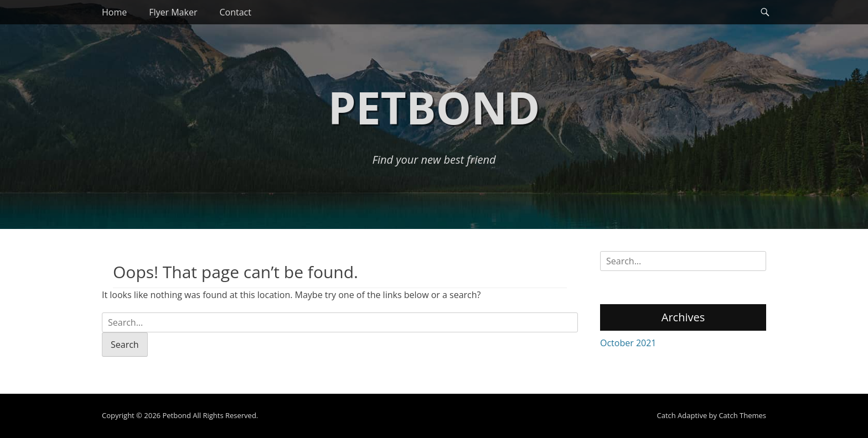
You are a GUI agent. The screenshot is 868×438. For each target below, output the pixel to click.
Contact (235, 12)
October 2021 (628, 343)
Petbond (434, 107)
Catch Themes (742, 415)
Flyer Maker (173, 12)
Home (114, 12)
